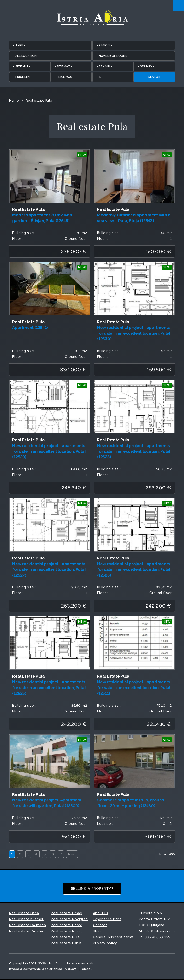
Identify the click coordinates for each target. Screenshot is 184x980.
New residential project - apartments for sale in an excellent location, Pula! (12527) (49, 570)
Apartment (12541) (30, 328)
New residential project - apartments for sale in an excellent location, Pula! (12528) (134, 452)
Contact (100, 925)
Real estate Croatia (26, 931)
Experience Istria (107, 920)
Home (14, 101)
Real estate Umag (66, 914)
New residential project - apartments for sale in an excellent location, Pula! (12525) (49, 688)
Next (74, 855)
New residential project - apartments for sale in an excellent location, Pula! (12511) (134, 688)
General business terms (113, 937)
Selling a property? (92, 889)
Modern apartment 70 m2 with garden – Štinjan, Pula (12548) (42, 218)
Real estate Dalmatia (27, 925)
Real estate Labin (66, 944)
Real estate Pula (65, 937)
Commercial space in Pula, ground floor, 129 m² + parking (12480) (131, 803)
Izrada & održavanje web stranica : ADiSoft (43, 969)
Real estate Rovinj (67, 931)
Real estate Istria (24, 914)
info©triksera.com (159, 931)
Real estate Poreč (67, 925)
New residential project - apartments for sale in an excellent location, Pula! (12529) (49, 452)
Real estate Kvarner (26, 920)
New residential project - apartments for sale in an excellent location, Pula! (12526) (134, 570)
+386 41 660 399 (157, 937)
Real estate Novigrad (69, 920)
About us (101, 914)
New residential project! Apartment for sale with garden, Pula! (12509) (47, 803)
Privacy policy (105, 944)
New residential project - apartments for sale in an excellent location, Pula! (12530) (134, 334)
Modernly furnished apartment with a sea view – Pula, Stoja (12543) (134, 218)
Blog (97, 931)
